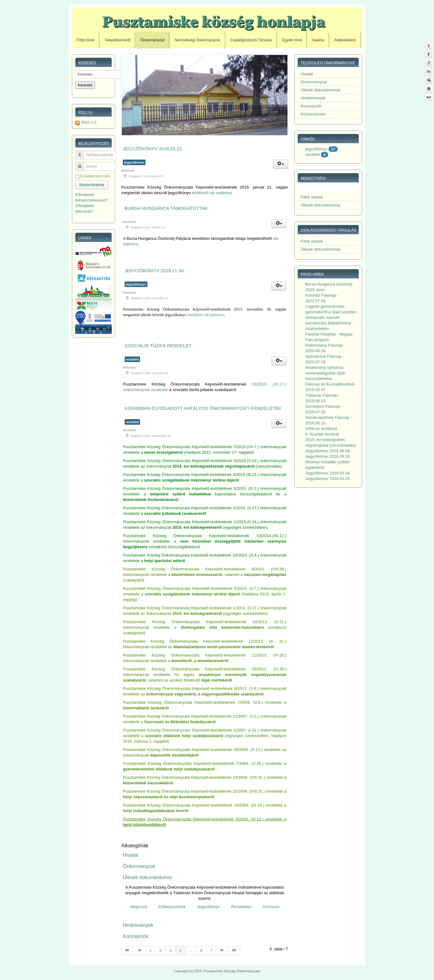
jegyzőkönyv (134, 162)
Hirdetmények (138, 925)
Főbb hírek (86, 40)
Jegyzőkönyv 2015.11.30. (155, 271)
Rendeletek (241, 907)
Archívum (271, 907)
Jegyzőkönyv (208, 907)
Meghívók (138, 907)
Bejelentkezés (92, 185)
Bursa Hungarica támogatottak (166, 208)
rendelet (132, 359)
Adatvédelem (345, 40)
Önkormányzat (152, 40)
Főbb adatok (312, 197)
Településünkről (117, 40)
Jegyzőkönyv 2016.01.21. (153, 149)
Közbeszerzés (313, 114)
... (191, 951)
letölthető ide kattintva (212, 193)
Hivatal (130, 855)
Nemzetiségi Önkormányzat (197, 40)
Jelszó (82, 164)
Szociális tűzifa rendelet (158, 346)
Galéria (318, 40)
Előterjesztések (172, 907)
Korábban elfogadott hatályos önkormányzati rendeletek (203, 408)
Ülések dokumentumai (147, 877)
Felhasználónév (82, 152)
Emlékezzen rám (95, 176)
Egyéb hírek (292, 40)
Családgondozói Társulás (251, 40)
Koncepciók (136, 936)
